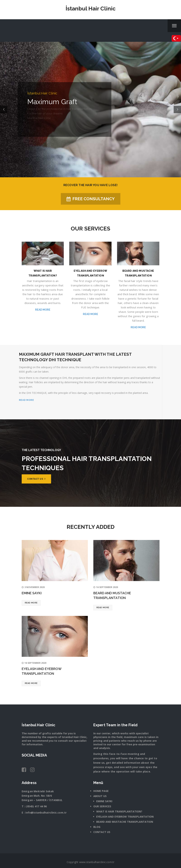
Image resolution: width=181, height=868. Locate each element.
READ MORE (26, 400)
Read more (43, 310)
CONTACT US (102, 832)
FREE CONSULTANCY (91, 199)
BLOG (97, 827)
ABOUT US (100, 796)
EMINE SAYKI (32, 593)
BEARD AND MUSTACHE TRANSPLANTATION (125, 822)
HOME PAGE (101, 791)
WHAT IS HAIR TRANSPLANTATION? (119, 811)
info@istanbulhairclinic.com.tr (46, 813)
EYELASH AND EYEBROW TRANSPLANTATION (125, 817)
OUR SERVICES (102, 806)
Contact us (36, 479)
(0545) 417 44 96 (36, 806)
